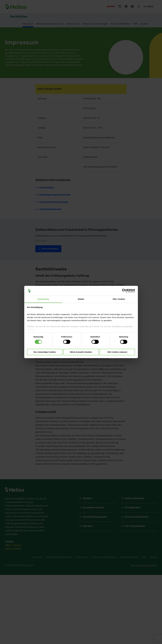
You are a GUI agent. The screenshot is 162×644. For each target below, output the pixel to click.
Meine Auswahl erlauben (81, 352)
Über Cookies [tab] (119, 299)
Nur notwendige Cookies (45, 352)
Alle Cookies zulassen (117, 352)
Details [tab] (81, 299)
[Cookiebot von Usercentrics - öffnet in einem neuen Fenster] (124, 291)
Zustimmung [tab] (43, 299)
